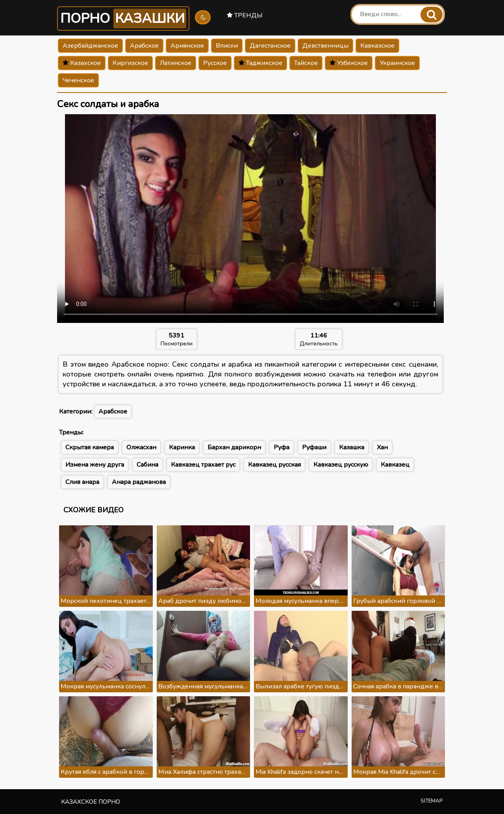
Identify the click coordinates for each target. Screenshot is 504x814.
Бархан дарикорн (234, 447)
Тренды (245, 15)
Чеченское (78, 80)
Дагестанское (270, 46)
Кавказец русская (274, 465)
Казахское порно (91, 802)
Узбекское (349, 63)
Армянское (187, 46)
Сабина (147, 465)
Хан (382, 447)
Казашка (352, 447)
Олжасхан (141, 447)
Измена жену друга (95, 465)
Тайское (306, 63)
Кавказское (377, 46)
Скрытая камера (90, 447)
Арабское (144, 46)
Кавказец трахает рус (203, 465)
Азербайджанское (90, 46)
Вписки (227, 46)
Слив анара (82, 482)
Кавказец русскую (341, 465)
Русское (215, 63)
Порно (123, 19)
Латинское (176, 63)
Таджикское (260, 63)
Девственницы (325, 46)
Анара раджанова (139, 482)
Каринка (182, 447)
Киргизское (130, 63)
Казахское (82, 63)
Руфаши (314, 447)
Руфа (282, 447)
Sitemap (432, 801)
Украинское (397, 63)
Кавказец (395, 465)
